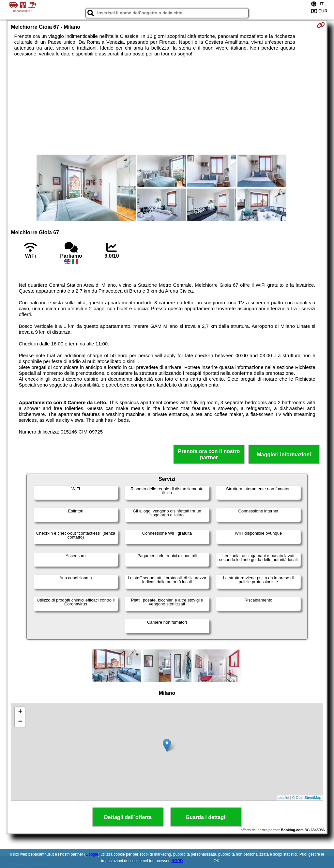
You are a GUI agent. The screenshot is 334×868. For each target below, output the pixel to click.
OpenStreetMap (309, 798)
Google (92, 854)
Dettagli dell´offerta (128, 817)
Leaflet (284, 798)
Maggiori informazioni (284, 455)
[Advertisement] (167, 106)
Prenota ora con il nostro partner (209, 454)
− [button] (20, 722)
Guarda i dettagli (206, 817)
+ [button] (20, 712)
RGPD (177, 861)
